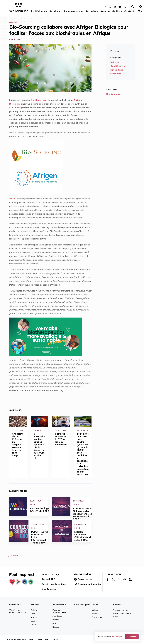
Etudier (34, 621)
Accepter (132, 637)
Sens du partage (51, 574)
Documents (97, 617)
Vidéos (95, 614)
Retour (13, 556)
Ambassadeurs (73, 11)
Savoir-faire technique (117, 72)
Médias (116, 11)
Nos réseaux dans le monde (122, 615)
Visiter (34, 624)
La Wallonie (39, 11)
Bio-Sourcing (38, 100)
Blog (55, 623)
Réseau (56, 627)
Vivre (33, 614)
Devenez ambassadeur (88, 584)
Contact (129, 11)
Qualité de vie (118, 66)
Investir (34, 617)
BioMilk (13, 199)
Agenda (105, 11)
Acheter (115, 62)
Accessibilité (48, 579)
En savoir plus (117, 637)
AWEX (32, 639)
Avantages (57, 616)
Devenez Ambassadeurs (59, 611)
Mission (56, 620)
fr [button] (139, 11)
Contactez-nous (120, 610)
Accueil (13, 22)
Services (55, 11)
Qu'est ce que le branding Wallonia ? (18, 611)
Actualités (92, 11)
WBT (48, 639)
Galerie (95, 610)
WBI (40, 639)
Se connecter (83, 579)
